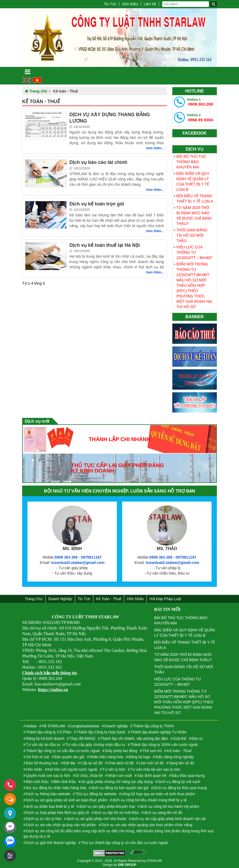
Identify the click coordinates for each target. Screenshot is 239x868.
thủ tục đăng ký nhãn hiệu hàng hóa (56, 786)
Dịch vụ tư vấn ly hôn (44, 817)
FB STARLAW (54, 724)
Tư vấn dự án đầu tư (43, 743)
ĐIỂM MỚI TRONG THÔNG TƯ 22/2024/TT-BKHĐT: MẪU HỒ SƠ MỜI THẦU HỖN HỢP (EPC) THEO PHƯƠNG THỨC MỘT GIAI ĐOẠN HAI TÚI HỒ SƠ (194, 284)
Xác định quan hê (152, 774)
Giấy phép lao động (121, 749)
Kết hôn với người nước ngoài (72, 768)
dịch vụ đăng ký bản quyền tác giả (120, 786)
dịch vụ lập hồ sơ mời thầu (117, 811)
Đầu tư (197, 737)
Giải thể (180, 737)
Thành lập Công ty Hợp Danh (101, 730)
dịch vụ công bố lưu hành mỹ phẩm (170, 805)
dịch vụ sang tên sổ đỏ (163, 811)
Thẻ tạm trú (152, 749)
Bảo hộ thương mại (42, 761)
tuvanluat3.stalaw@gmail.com (78, 561)
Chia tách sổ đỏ (121, 761)
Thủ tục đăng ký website (96, 792)
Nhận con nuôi (120, 774)
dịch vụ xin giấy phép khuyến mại (107, 805)
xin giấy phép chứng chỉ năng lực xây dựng (117, 780)
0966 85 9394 (199, 116)
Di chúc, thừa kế (89, 774)
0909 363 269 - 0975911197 (78, 555)
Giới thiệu (130, 4)
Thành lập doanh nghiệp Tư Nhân (158, 730)
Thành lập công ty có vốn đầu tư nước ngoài (63, 749)
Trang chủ (34, 597)
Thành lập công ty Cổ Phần (49, 730)
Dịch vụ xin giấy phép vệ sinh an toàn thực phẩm (67, 798)
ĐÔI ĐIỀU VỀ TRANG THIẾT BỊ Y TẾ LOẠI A (195, 197)
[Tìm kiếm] (213, 4)
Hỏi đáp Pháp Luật (165, 597)
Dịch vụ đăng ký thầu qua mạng (180, 786)
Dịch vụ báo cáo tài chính (98, 162)
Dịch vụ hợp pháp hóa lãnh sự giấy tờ (58, 811)
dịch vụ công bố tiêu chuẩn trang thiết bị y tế (150, 798)
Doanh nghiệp (60, 597)
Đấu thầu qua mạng (188, 774)
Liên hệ (150, 4)
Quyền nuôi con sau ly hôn (48, 774)
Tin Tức (110, 4)
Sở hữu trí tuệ (38, 755)
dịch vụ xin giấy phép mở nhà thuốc (96, 817)
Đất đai (69, 761)
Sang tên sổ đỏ (182, 761)
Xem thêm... (155, 148)
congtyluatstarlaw (85, 724)
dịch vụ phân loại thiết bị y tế (50, 805)
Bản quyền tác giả (69, 755)
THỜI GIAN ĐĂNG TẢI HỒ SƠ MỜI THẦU (192, 233)
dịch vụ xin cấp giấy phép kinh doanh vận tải (169, 817)
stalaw (31, 724)
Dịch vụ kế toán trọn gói (97, 204)
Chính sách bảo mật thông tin (50, 671)
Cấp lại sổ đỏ (92, 761)
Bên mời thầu (37, 780)
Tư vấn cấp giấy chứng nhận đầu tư (95, 743)
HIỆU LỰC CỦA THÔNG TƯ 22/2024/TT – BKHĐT (194, 251)
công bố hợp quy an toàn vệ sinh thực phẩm (158, 792)
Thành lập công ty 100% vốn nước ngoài (164, 743)
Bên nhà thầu (65, 780)
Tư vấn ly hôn (114, 768)
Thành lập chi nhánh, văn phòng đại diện (134, 737)
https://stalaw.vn (53, 688)
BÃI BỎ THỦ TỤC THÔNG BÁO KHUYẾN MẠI (191, 160)
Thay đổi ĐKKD (82, 737)
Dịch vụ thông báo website (48, 792)
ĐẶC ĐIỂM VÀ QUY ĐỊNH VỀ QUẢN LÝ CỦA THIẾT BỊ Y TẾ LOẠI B (193, 180)
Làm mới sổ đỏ (151, 761)
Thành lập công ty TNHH (153, 724)
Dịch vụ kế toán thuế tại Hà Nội (105, 245)
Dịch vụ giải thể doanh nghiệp (51, 841)
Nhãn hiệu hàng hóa (106, 755)
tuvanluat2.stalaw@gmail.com (173, 561)
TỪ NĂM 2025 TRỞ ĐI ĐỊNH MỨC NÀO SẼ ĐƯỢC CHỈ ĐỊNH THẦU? (194, 214)
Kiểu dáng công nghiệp (175, 755)
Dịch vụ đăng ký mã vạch (179, 780)
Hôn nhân (135, 597)
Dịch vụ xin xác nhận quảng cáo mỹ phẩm (61, 823)
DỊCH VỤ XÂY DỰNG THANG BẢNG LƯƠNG (110, 118)
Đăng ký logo (140, 755)
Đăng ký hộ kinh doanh (45, 737)
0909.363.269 (199, 102)
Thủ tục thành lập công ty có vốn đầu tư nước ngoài (124, 841)
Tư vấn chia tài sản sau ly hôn (155, 768)
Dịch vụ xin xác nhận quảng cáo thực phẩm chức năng (147, 823)
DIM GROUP (127, 863)
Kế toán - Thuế (109, 597)
